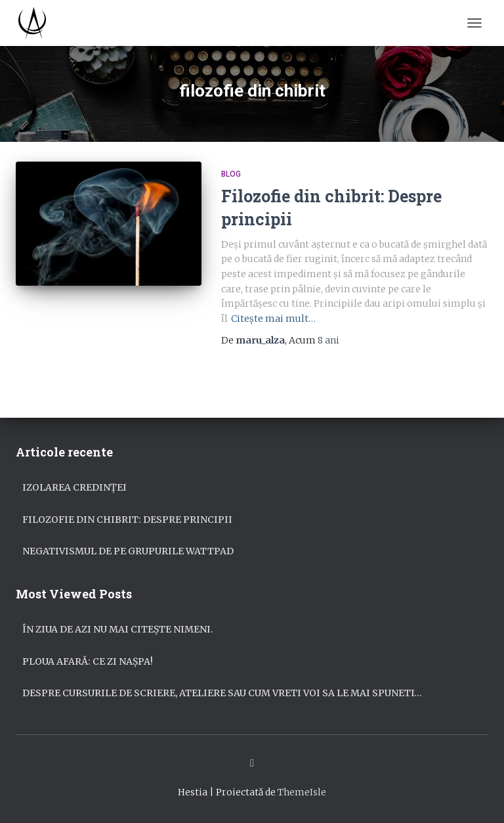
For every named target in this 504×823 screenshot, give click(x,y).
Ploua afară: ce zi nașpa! (88, 661)
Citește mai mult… (273, 319)
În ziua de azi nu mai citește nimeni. (118, 629)
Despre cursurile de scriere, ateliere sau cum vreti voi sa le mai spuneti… (222, 693)
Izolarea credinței (74, 487)
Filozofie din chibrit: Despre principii (127, 520)
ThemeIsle (302, 792)
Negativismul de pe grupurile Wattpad (128, 551)
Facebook (252, 763)
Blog (231, 174)
